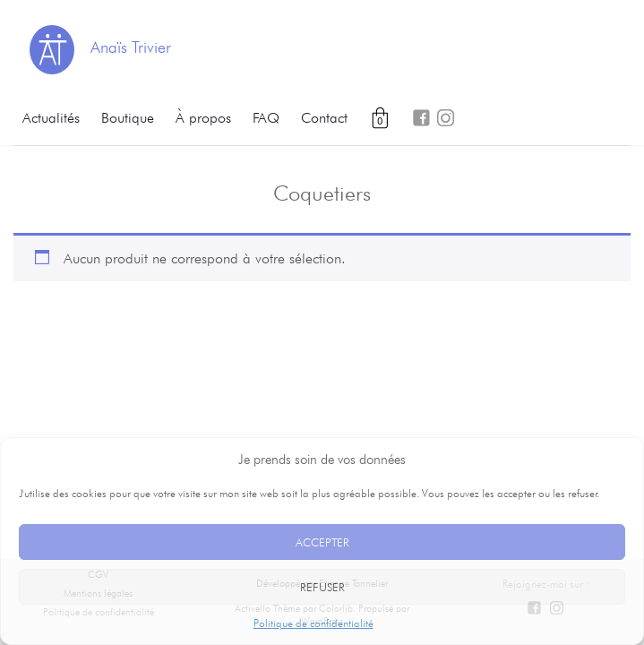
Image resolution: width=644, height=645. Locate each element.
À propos (203, 118)
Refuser (322, 587)
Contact (324, 118)
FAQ (266, 118)
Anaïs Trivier (131, 47)
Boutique (128, 118)
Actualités (51, 118)
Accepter (322, 542)
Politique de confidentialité (313, 623)
